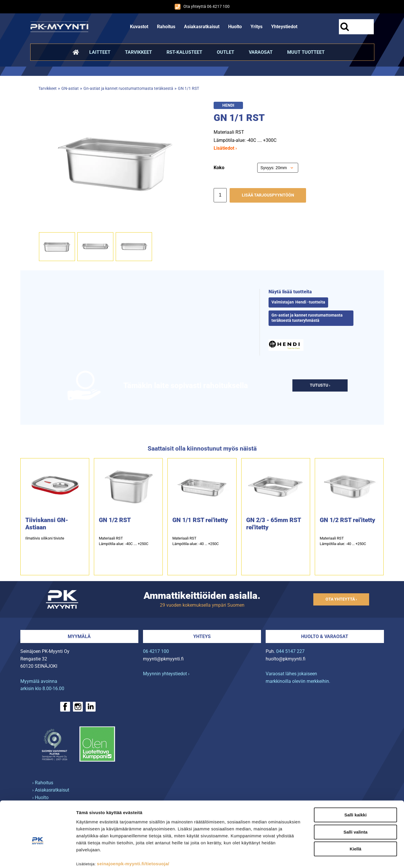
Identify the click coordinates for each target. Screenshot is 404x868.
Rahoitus (166, 27)
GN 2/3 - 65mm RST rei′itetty (273, 524)
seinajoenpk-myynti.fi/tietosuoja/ (133, 833)
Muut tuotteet (306, 52)
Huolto (235, 27)
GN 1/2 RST (115, 520)
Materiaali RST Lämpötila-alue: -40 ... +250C (195, 541)
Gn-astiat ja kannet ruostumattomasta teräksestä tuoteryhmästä (307, 318)
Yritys (256, 27)
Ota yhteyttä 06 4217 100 (202, 7)
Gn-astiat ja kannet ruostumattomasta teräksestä (128, 89)
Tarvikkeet (138, 52)
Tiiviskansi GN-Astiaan (47, 524)
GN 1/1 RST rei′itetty (200, 520)
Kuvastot (139, 27)
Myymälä (79, 636)
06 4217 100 (156, 651)
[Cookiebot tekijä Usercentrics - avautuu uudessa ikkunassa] (38, 857)
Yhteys (202, 636)
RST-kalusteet (184, 52)
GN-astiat (70, 89)
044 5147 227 (290, 651)
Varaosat (261, 52)
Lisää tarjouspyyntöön (268, 195)
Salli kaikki (356, 784)
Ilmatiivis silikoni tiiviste (45, 538)
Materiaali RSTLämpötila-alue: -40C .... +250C (124, 541)
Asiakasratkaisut (202, 27)
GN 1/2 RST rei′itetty (347, 520)
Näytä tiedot (311, 857)
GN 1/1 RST (188, 89)
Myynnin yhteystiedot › (166, 674)
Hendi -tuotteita (310, 302)
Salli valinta (356, 801)
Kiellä (355, 818)
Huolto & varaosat (325, 636)
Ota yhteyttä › (341, 599)
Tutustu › (320, 385)
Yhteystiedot (284, 27)
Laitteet (100, 52)
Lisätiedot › (225, 148)
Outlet (226, 52)
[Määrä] (220, 195)
